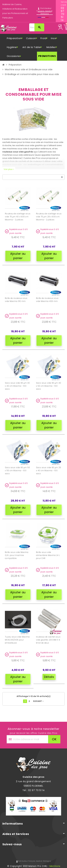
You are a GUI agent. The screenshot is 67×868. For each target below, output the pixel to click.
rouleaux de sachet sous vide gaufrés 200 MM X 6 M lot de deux (48, 640)
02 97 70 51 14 (61, 14)
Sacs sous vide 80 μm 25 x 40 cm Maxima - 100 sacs (49, 470)
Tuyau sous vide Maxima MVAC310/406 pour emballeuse (17, 640)
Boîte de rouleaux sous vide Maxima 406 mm (47, 300)
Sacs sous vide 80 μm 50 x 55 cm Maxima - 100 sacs (17, 470)
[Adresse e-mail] (27, 739)
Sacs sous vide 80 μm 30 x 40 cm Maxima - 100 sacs (17, 386)
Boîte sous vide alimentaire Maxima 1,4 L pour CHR (48, 555)
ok (54, 739)
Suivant (39, 701)
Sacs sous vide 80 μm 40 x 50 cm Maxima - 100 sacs (49, 386)
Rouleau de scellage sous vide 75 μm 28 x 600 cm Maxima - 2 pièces (49, 217)
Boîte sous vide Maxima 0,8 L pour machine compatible (17, 555)
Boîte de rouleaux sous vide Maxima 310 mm (16, 300)
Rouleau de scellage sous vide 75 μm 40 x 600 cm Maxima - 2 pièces (18, 217)
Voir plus (9, 169)
